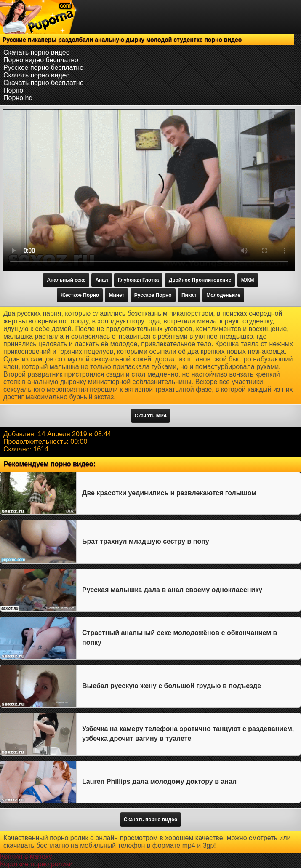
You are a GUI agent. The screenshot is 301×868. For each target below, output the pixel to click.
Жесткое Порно (80, 295)
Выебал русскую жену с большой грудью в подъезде (172, 686)
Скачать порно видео (37, 52)
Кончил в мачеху (26, 856)
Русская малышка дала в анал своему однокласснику (172, 590)
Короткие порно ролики (36, 864)
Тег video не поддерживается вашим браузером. (149, 190)
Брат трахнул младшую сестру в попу (146, 541)
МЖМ (248, 280)
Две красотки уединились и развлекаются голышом (169, 493)
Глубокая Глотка (138, 280)
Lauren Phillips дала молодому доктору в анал (159, 781)
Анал (101, 280)
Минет (116, 295)
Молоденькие (223, 295)
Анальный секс (66, 280)
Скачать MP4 (151, 416)
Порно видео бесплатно (41, 60)
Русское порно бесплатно (43, 68)
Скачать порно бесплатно (44, 83)
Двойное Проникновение (200, 280)
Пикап (189, 295)
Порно (13, 90)
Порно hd (18, 98)
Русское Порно (153, 295)
